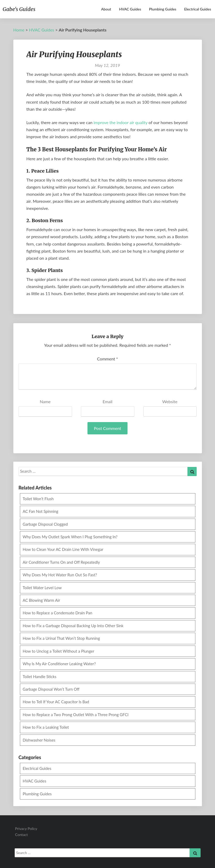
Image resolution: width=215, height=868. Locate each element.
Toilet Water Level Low (42, 588)
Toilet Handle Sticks (40, 677)
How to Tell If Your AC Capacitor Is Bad (56, 702)
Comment (108, 359)
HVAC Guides (130, 9)
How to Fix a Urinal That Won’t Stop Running (61, 638)
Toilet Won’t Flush (38, 499)
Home (19, 30)
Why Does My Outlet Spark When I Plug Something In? (70, 537)
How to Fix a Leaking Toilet (46, 727)
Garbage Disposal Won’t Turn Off (51, 689)
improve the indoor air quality (120, 122)
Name (45, 401)
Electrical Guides (198, 9)
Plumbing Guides (163, 9)
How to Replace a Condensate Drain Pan (58, 613)
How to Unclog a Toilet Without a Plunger (59, 651)
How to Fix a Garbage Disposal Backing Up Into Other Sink (73, 626)
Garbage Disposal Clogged (45, 524)
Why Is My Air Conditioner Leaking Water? (59, 664)
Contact (22, 835)
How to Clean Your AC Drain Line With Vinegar (63, 549)
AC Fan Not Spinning (41, 511)
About (106, 9)
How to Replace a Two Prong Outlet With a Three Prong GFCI (76, 715)
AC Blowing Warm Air (42, 600)
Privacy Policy (26, 829)
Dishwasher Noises (39, 740)
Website (170, 401)
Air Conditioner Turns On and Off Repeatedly (61, 562)
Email (108, 401)
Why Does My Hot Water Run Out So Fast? (60, 575)
